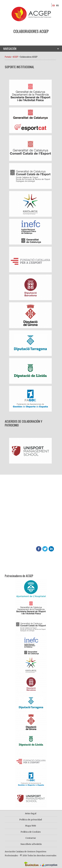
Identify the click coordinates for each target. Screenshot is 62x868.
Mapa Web (31, 826)
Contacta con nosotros (21, 523)
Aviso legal (31, 813)
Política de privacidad (31, 819)
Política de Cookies (31, 832)
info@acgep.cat (13, 543)
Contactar (31, 838)
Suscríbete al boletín (31, 844)
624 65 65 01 (24, 539)
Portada (8, 57)
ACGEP (16, 57)
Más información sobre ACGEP (24, 517)
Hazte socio (14, 511)
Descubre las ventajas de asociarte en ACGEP (23, 535)
